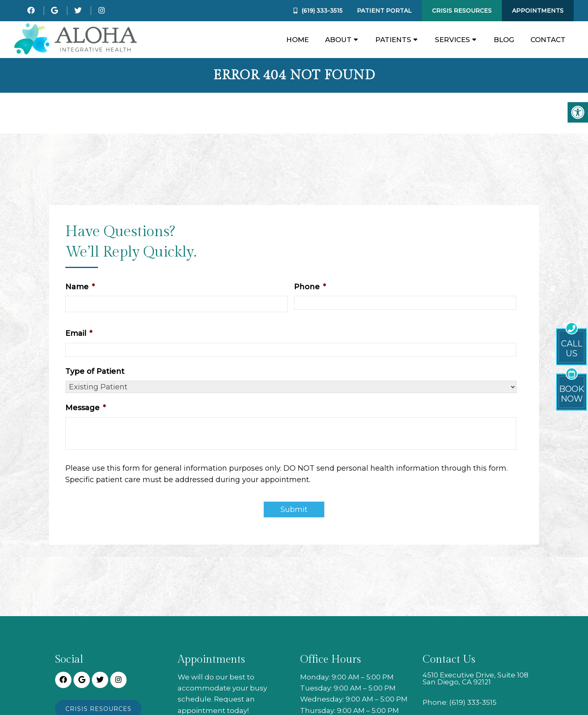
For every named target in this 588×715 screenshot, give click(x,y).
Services (452, 40)
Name (80, 287)
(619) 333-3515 (322, 11)
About (338, 40)
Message (86, 408)
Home (297, 40)
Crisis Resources (462, 11)
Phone (310, 287)
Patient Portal (384, 11)
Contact (548, 40)
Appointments (538, 11)
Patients (393, 40)
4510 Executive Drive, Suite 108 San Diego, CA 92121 (476, 679)
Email (79, 333)
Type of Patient (95, 371)
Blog (504, 40)
